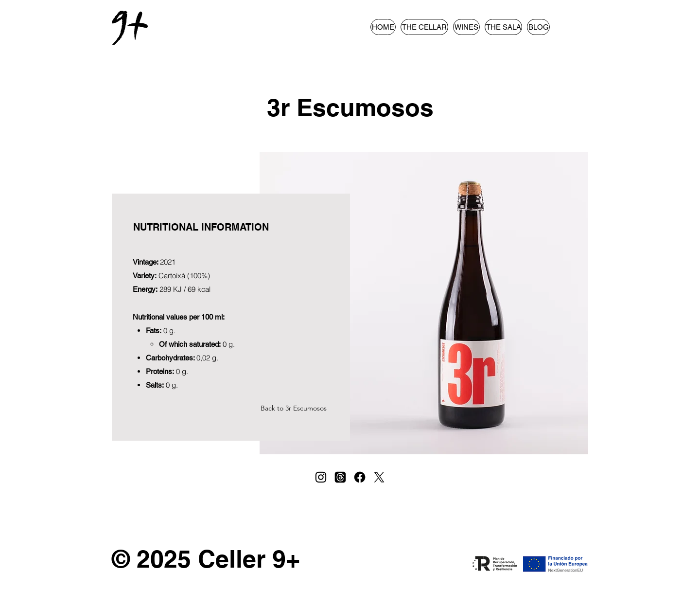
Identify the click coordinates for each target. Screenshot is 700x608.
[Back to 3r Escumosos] (294, 408)
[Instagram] (321, 477)
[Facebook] (360, 477)
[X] (379, 477)
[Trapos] (340, 477)
